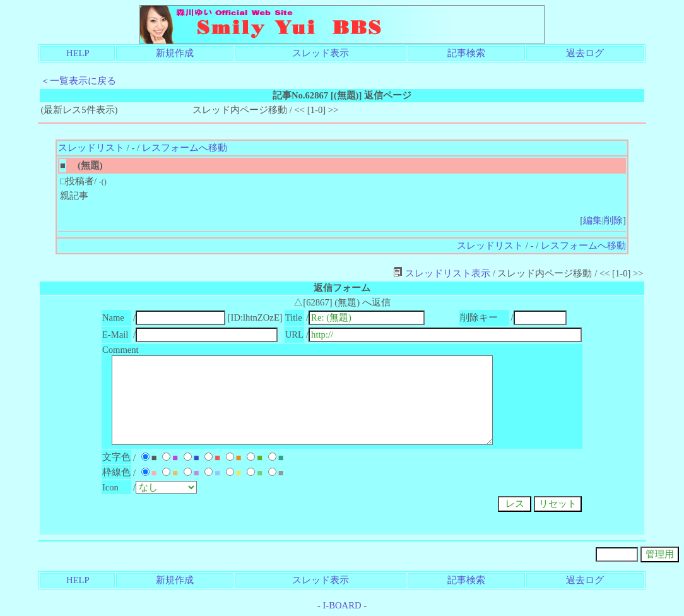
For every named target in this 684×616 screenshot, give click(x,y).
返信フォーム (342, 288)
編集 (593, 220)
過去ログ (585, 53)
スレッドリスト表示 (442, 273)
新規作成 (175, 53)
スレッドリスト (91, 148)
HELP (78, 53)
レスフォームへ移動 (185, 148)
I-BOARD (342, 605)
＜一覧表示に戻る (78, 81)
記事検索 (466, 53)
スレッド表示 (321, 53)
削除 (613, 220)
